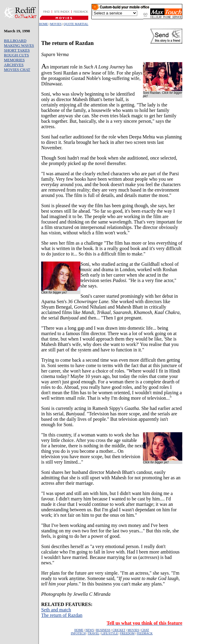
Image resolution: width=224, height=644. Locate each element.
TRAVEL (94, 633)
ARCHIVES (14, 65)
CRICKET (119, 630)
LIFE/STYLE (110, 633)
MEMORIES (14, 60)
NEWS (89, 630)
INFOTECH (78, 633)
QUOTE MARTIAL (76, 24)
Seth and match (56, 610)
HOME (43, 24)
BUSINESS (103, 630)
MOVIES (56, 24)
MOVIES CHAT (17, 70)
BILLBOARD (15, 41)
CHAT (145, 630)
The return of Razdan (62, 615)
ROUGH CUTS (16, 55)
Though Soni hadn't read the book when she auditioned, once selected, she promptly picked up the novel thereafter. (109, 161)
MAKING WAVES (19, 45)
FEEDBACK (145, 633)
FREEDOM (127, 633)
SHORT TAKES (17, 50)
